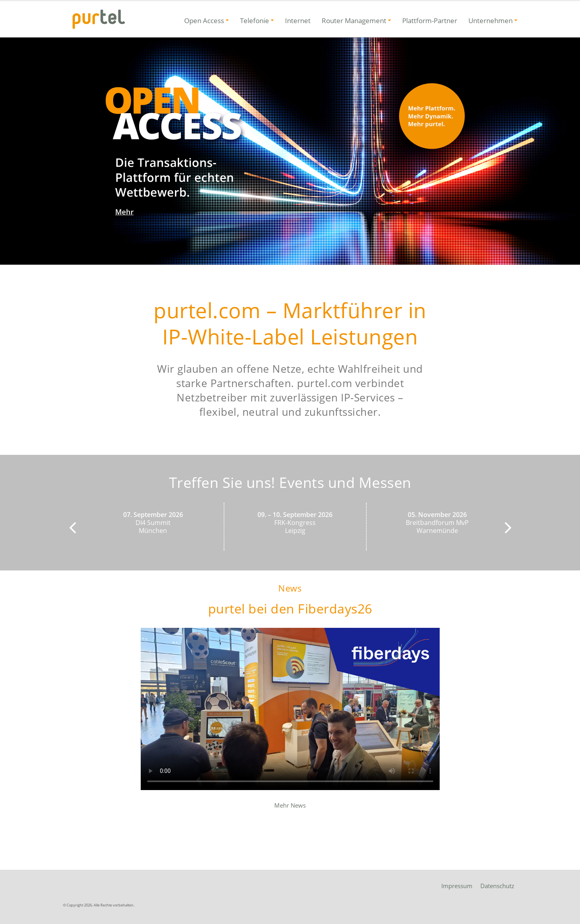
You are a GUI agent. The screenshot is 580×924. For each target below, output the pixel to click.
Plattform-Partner (430, 21)
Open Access (204, 21)
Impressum (457, 886)
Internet (298, 21)
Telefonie (255, 21)
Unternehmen (491, 21)
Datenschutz (497, 886)
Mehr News (290, 805)
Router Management (354, 21)
